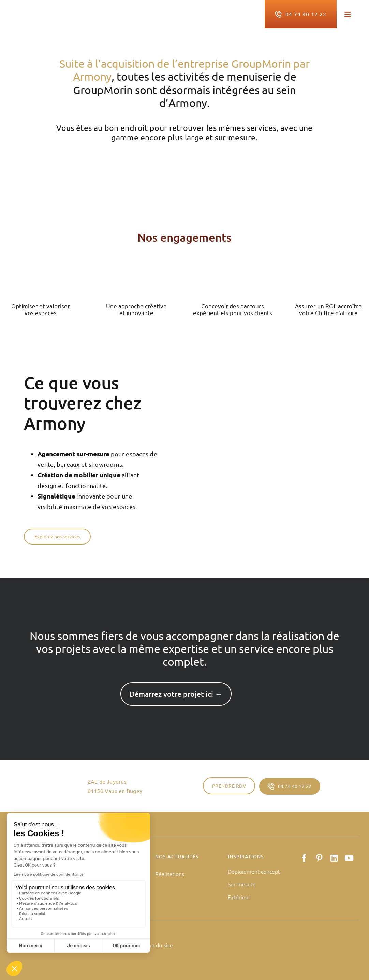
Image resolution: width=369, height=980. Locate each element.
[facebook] (304, 858)
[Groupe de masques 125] (233, 267)
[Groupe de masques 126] (328, 267)
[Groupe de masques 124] (136, 267)
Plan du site (158, 945)
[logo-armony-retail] (56, 11)
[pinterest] (319, 858)
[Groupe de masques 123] (41, 267)
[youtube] (349, 858)
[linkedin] (334, 858)
